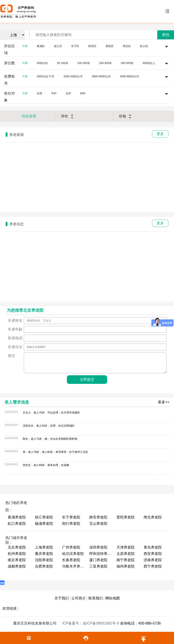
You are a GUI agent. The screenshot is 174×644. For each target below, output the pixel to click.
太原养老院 (126, 554)
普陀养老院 (126, 517)
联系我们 (96, 598)
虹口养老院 (17, 524)
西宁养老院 (153, 566)
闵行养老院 (71, 524)
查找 (166, 35)
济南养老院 (153, 560)
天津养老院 (126, 547)
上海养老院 (44, 547)
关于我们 (62, 598)
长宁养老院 (71, 517)
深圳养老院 (98, 547)
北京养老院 (17, 547)
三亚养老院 (98, 566)
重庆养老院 (44, 554)
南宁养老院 (126, 560)
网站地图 (113, 598)
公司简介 (79, 598)
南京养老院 (17, 560)
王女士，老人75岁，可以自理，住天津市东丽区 (51, 413)
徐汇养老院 (44, 517)
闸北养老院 (153, 517)
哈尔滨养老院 (73, 554)
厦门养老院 (98, 560)
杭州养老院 (17, 554)
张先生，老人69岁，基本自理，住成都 (46, 465)
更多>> (164, 402)
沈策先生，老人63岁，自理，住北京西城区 (49, 426)
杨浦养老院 (44, 524)
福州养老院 (126, 566)
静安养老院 (98, 517)
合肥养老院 (44, 566)
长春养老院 (71, 560)
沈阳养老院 (44, 560)
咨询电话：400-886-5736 (140, 623)
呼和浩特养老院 (101, 554)
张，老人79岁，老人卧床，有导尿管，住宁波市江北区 (55, 452)
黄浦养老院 (17, 517)
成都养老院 (17, 566)
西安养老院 (153, 554)
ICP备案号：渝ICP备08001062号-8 (91, 623)
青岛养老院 (153, 547)
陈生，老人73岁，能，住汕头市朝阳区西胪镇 (50, 439)
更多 (160, 134)
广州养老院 (71, 547)
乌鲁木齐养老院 (73, 566)
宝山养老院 (98, 524)
